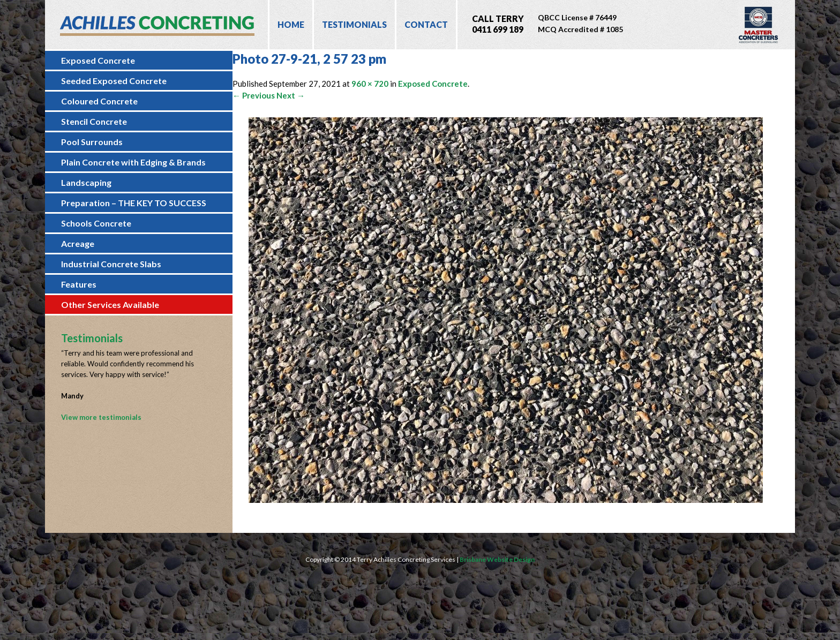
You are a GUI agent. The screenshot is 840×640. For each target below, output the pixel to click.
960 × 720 (370, 84)
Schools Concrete (96, 223)
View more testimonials (101, 417)
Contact (426, 24)
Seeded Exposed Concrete (114, 81)
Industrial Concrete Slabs (111, 264)
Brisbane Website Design (497, 559)
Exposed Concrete (98, 60)
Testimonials (354, 24)
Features (79, 284)
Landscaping (86, 182)
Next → (291, 95)
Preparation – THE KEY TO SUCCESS (134, 203)
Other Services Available (110, 304)
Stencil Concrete (94, 121)
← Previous (254, 95)
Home (291, 24)
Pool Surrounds (92, 142)
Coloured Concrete (99, 101)
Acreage (78, 243)
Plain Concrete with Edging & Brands (133, 162)
